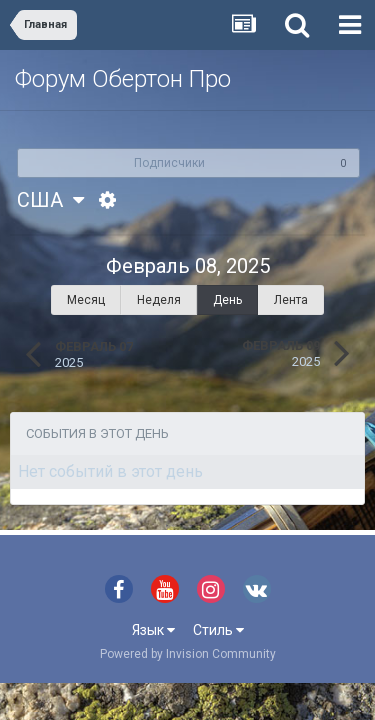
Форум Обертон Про (123, 79)
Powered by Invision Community (188, 654)
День (227, 300)
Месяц (86, 300)
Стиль (218, 630)
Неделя (159, 300)
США (50, 200)
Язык (153, 630)
